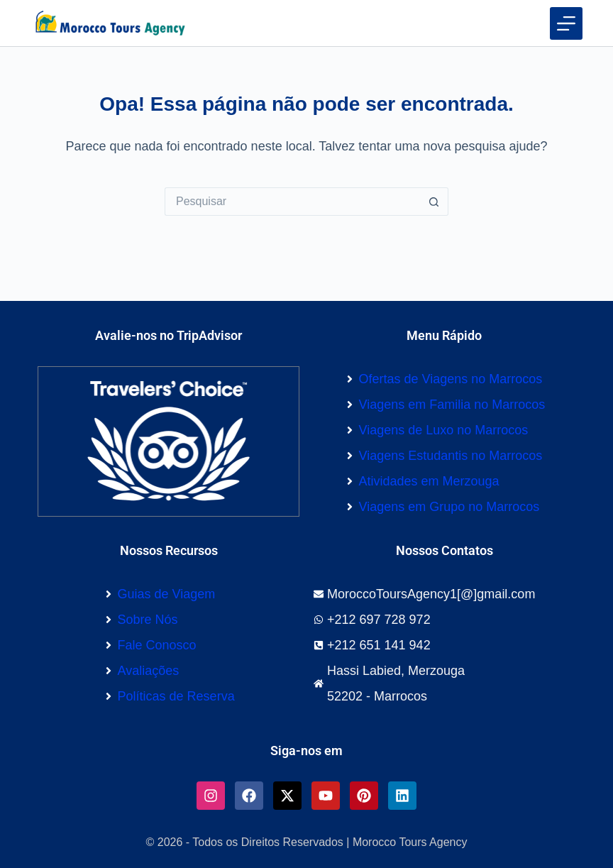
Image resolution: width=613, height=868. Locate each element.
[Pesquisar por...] (292, 202)
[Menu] (566, 23)
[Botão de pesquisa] (434, 202)
